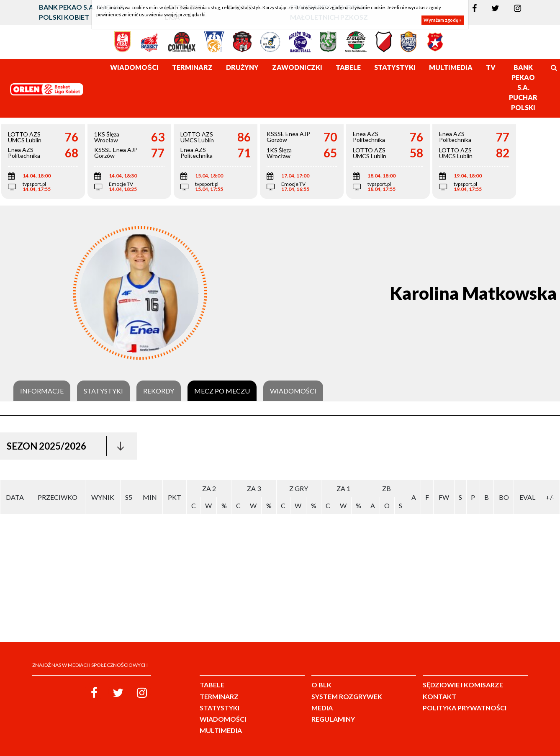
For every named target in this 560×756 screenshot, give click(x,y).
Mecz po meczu (222, 391)
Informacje (42, 391)
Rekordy (159, 391)
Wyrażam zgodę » (443, 20)
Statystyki (103, 391)
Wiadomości (293, 391)
